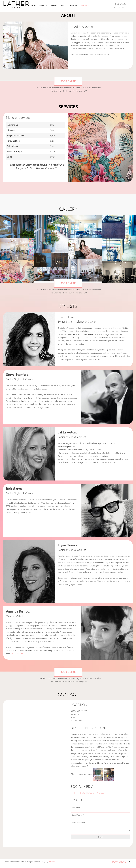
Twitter (83, 793)
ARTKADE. (52, 862)
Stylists (64, 6)
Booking (85, 6)
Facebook (75, 793)
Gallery (54, 6)
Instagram (91, 793)
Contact (74, 6)
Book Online (68, 81)
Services (43, 6)
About (33, 6)
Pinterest (100, 793)
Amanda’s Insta (17, 654)
